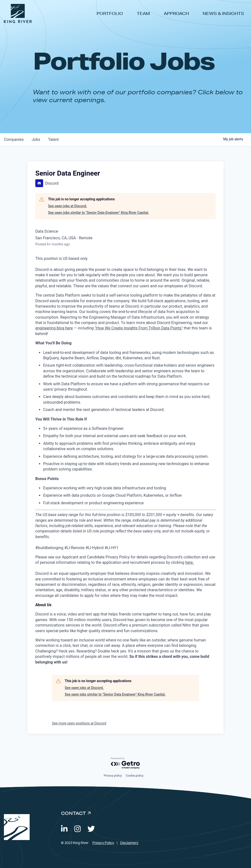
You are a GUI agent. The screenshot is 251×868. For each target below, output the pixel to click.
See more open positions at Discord (79, 723)
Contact (73, 813)
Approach (176, 13)
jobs (36, 139)
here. (190, 562)
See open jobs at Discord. (68, 206)
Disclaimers (129, 843)
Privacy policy (113, 776)
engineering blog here (54, 328)
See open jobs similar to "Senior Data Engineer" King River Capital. (99, 213)
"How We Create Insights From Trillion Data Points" (139, 328)
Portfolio (110, 13)
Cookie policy (135, 776)
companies (14, 139)
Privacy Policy (103, 843)
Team (143, 13)
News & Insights (223, 13)
